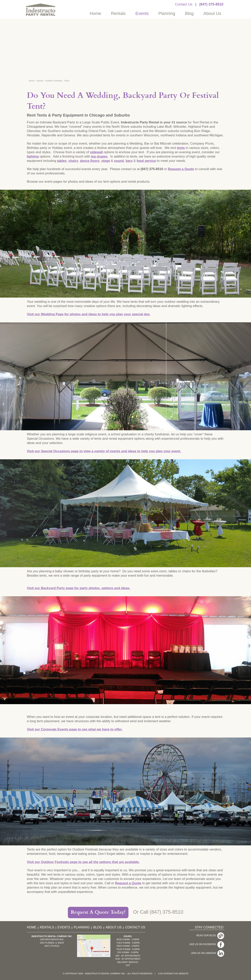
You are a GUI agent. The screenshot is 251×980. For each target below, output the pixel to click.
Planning (167, 13)
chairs (73, 161)
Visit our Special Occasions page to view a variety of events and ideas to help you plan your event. (104, 451)
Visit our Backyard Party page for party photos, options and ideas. (79, 588)
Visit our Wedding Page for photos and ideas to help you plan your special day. (89, 314)
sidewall (96, 152)
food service (146, 161)
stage (106, 161)
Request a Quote (181, 169)
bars (129, 161)
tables (62, 161)
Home (95, 13)
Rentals (118, 13)
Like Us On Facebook (203, 941)
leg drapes (99, 156)
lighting (33, 156)
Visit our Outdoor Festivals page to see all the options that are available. (83, 862)
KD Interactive (169, 974)
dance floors (90, 161)
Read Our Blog (207, 934)
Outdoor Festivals (54, 81)
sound (119, 161)
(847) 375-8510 (211, 4)
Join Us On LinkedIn (204, 947)
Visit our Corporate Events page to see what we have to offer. (75, 729)
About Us (212, 13)
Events (142, 13)
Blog (189, 13)
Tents (67, 81)
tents (181, 148)
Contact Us (184, 4)
